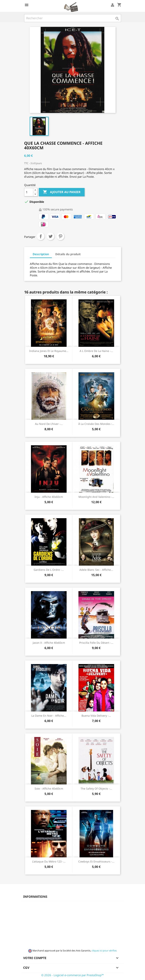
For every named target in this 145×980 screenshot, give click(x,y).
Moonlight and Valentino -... (96, 497)
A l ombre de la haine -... (96, 351)
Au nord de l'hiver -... (49, 424)
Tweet (51, 236)
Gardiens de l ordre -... (49, 570)
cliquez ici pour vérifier (104, 951)
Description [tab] (41, 254)
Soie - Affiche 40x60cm (49, 789)
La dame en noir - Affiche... (49, 716)
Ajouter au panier (62, 192)
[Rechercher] (73, 18)
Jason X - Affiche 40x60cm (49, 643)
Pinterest (60, 236)
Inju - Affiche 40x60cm (49, 497)
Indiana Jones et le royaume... (49, 351)
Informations (35, 897)
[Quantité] (29, 192)
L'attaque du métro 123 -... (49, 861)
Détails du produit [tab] (68, 254)
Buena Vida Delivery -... (96, 716)
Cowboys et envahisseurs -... (96, 861)
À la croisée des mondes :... (96, 424)
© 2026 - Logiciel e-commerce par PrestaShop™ (72, 975)
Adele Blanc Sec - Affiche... (96, 570)
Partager (41, 236)
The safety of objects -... (96, 789)
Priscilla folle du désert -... (96, 643)
